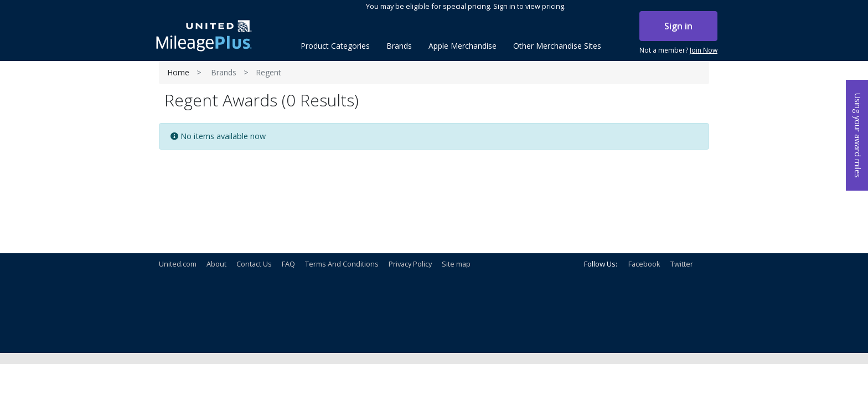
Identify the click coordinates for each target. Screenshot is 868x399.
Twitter (682, 264)
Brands (224, 72)
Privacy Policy (410, 264)
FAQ (288, 264)
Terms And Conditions (342, 264)
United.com (178, 264)
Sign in (678, 26)
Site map (456, 264)
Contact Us (254, 264)
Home (178, 72)
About (216, 264)
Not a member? (678, 50)
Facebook (644, 264)
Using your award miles (858, 135)
